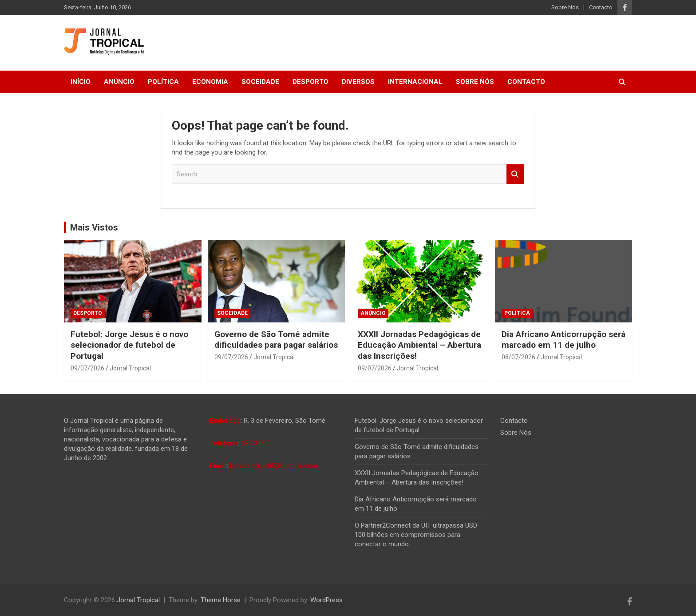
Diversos (358, 82)
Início (81, 82)
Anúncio (119, 82)
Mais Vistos (94, 227)
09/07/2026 (87, 368)
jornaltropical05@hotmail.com (274, 466)
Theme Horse (221, 600)
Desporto (310, 82)
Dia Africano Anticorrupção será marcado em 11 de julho (564, 340)
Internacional (415, 82)
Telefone (224, 443)
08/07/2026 (518, 357)
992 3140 (255, 443)
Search (515, 174)
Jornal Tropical (130, 368)
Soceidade (260, 82)
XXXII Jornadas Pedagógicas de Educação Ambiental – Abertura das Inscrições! (419, 345)
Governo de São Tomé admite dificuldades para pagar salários (276, 340)
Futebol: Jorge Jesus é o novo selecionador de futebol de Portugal (129, 345)
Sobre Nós (565, 7)
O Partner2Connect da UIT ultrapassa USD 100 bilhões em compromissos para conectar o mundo (416, 535)
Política (163, 82)
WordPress (326, 600)
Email (218, 466)
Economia (210, 82)
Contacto (601, 7)
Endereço (225, 421)
